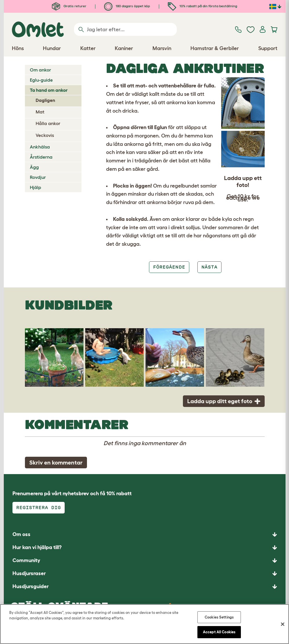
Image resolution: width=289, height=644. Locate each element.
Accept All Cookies (219, 632)
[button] (145, 587)
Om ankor (40, 70)
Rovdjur (38, 177)
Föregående (169, 267)
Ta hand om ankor (49, 90)
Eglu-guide (41, 80)
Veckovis (45, 135)
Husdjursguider (31, 586)
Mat (40, 112)
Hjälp (36, 187)
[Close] (283, 624)
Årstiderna (41, 157)
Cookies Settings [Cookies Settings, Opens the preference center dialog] (219, 617)
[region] (144, 624)
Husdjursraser (29, 573)
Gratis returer (69, 6)
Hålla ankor (48, 123)
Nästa (209, 267)
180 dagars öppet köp (127, 6)
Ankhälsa (40, 147)
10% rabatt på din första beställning (202, 6)
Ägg (34, 167)
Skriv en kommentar (56, 463)
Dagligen (45, 100)
